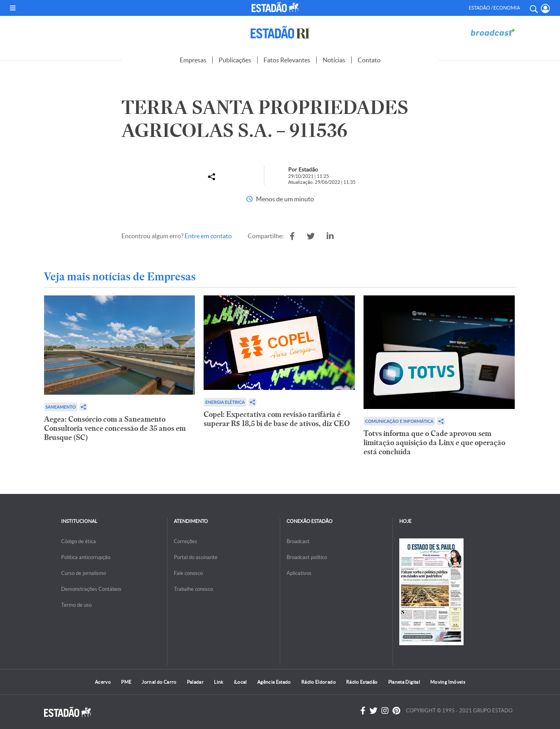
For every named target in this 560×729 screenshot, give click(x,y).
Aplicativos (299, 573)
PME (126, 682)
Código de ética (79, 541)
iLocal (240, 682)
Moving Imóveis (448, 682)
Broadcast (298, 541)
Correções (186, 541)
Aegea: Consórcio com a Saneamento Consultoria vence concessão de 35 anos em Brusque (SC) (115, 428)
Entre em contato (208, 236)
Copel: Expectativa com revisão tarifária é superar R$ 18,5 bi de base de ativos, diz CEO (277, 419)
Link (218, 682)
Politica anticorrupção (86, 557)
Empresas (193, 60)
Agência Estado (274, 682)
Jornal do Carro (159, 682)
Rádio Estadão (362, 682)
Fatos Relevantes (287, 60)
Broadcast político (307, 557)
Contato (369, 60)
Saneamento (61, 407)
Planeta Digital (404, 682)
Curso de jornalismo (84, 573)
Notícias (334, 60)
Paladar (195, 682)
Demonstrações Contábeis (91, 589)
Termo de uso (76, 605)
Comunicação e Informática (399, 421)
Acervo (103, 682)
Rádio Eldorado (318, 682)
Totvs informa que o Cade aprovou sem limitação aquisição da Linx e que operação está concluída (434, 443)
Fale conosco (188, 573)
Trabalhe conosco (193, 589)
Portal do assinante (196, 557)
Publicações (235, 60)
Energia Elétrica (225, 402)
